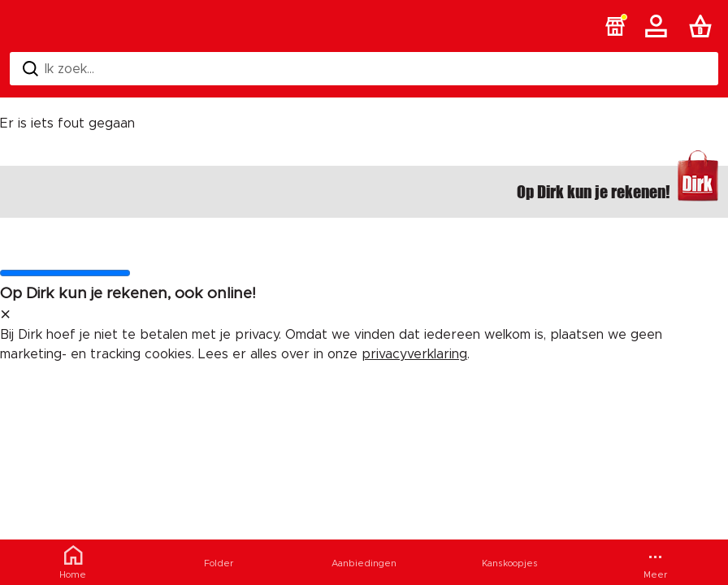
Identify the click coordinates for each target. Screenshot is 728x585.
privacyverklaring (414, 354)
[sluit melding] (5, 315)
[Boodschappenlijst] (704, 26)
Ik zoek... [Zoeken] (58, 69)
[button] (615, 26)
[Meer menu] (655, 562)
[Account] (659, 26)
